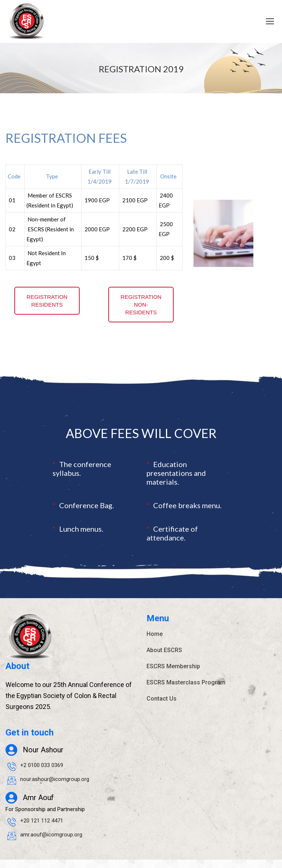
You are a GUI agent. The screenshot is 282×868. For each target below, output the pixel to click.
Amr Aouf (38, 806)
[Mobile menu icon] (270, 21)
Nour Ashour (43, 759)
